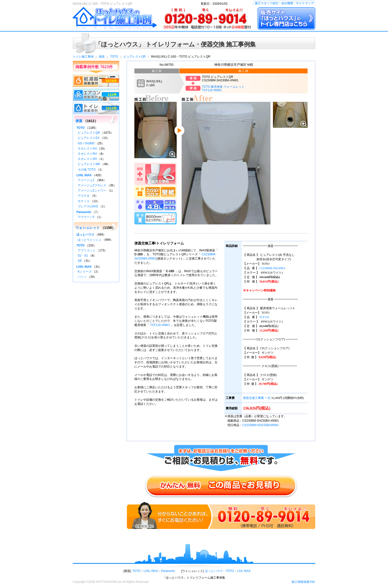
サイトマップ (305, 3)
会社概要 (287, 3)
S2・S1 (83, 256)
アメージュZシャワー (92, 191)
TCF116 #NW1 (160, 325)
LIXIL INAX (84, 175)
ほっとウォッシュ (90, 240)
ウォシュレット (88, 228)
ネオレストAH (87, 149)
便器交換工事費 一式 (257, 398)
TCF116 (264, 317)
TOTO (81, 128)
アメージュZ (86, 180)
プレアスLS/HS (88, 206)
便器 (79, 121)
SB (80, 261)
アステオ (84, 196)
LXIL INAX (244, 571)
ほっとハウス (85, 235)
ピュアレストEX (89, 138)
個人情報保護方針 (303, 582)
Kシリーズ (85, 272)
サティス (84, 201)
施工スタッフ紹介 (267, 3)
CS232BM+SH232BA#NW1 (261, 425)
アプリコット (87, 250)
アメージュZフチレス (92, 185)
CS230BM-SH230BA (272, 268)
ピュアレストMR (89, 164)
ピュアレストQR (89, 133)
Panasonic (84, 212)
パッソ (82, 277)
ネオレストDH (87, 159)
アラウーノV (86, 217)
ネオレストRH (87, 154)
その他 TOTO (87, 170)
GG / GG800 (86, 143)
